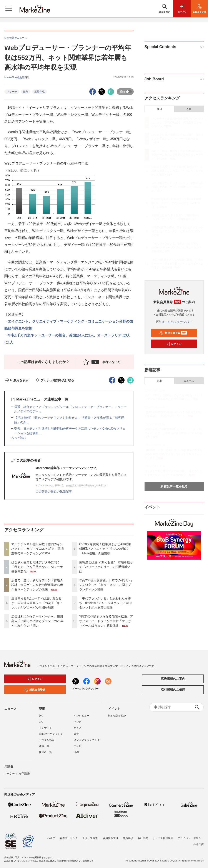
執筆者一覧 (45, 752)
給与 (26, 92)
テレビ (78, 746)
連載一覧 (44, 746)
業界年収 (40, 92)
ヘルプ (51, 838)
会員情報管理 (111, 838)
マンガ (78, 722)
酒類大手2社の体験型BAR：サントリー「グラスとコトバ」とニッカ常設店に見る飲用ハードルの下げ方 (174, 433)
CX (41, 722)
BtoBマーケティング (51, 734)
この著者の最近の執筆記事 (54, 491)
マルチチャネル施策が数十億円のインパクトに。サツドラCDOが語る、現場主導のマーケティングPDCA (37, 549)
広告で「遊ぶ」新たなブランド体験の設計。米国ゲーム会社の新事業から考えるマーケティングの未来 (37, 585)
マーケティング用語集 (17, 774)
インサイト (45, 728)
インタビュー (82, 716)
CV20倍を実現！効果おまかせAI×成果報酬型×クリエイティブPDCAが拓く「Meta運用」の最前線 (105, 549)
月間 (189, 109)
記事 (159, 381)
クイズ (78, 728)
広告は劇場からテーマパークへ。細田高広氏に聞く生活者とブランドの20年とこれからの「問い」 (37, 621)
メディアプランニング (87, 740)
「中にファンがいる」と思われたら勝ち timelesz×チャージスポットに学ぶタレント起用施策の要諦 (105, 603)
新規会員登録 (173, 333)
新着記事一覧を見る (174, 486)
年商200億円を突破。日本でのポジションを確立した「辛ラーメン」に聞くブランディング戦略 (106, 585)
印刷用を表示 (16, 380)
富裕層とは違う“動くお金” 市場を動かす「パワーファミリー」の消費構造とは (106, 567)
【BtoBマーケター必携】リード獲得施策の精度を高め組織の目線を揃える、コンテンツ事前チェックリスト (173, 454)
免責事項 (128, 838)
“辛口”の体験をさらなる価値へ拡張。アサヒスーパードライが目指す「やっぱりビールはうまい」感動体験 (106, 621)
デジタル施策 (47, 740)
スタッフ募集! (90, 838)
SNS (76, 752)
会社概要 (143, 838)
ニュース (189, 381)
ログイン (173, 344)
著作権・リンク (69, 838)
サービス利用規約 (163, 838)
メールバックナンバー (174, 322)
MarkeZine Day (117, 716)
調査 (76, 734)
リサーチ (12, 92)
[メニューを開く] (9, 9)
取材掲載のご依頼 (173, 690)
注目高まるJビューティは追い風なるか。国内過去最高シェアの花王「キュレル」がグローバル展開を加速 (37, 603)
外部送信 (198, 844)
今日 (159, 109)
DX (41, 716)
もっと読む (19, 438)
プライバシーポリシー (191, 838)
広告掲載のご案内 (173, 679)
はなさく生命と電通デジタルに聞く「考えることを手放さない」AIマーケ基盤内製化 (37, 567)
